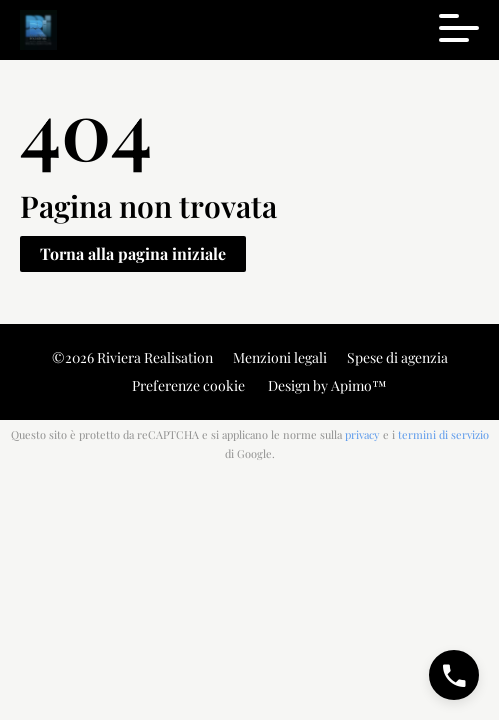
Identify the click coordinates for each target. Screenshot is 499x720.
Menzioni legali (280, 357)
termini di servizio (443, 434)
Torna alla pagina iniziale (133, 253)
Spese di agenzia (397, 357)
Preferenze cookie (188, 385)
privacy (362, 434)
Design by (326, 385)
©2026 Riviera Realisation (132, 357)
